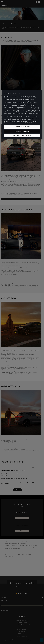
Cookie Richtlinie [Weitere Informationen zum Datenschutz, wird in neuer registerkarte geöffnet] (29, 123)
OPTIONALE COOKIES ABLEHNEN (22, 136)
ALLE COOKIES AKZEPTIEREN (22, 127)
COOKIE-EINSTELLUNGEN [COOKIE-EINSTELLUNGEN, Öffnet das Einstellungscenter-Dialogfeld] (22, 131)
